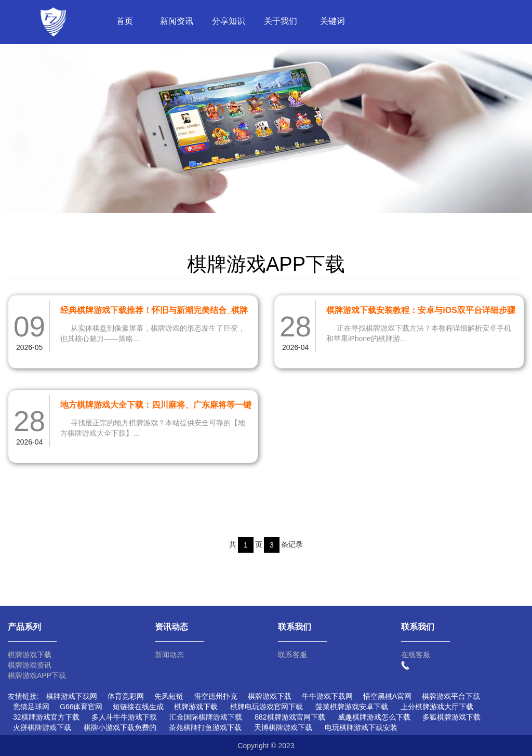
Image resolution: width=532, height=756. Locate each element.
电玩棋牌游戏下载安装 (361, 727)
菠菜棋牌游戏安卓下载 (352, 707)
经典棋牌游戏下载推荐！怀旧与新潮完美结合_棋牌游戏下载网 (154, 312)
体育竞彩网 (126, 696)
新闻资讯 (177, 21)
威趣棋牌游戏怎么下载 (374, 717)
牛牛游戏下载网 (327, 696)
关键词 (332, 21)
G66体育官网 (81, 707)
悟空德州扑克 (216, 696)
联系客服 (292, 655)
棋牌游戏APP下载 (37, 675)
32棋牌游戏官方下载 (46, 717)
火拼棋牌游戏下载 (42, 727)
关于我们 (281, 21)
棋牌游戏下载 (30, 655)
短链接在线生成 (138, 707)
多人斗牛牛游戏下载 (124, 717)
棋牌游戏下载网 (72, 696)
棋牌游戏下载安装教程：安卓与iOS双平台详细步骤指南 (421, 312)
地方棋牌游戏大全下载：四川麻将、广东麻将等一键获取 (156, 407)
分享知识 (229, 21)
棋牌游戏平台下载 (451, 696)
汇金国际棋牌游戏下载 (206, 717)
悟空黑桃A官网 (387, 696)
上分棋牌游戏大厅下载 (437, 707)
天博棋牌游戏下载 (283, 727)
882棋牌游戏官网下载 (290, 717)
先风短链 (169, 696)
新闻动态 (169, 655)
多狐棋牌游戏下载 (451, 717)
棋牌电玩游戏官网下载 (267, 707)
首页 (125, 21)
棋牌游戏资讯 (30, 665)
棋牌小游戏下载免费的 (120, 727)
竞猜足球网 (31, 707)
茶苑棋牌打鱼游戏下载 (205, 727)
